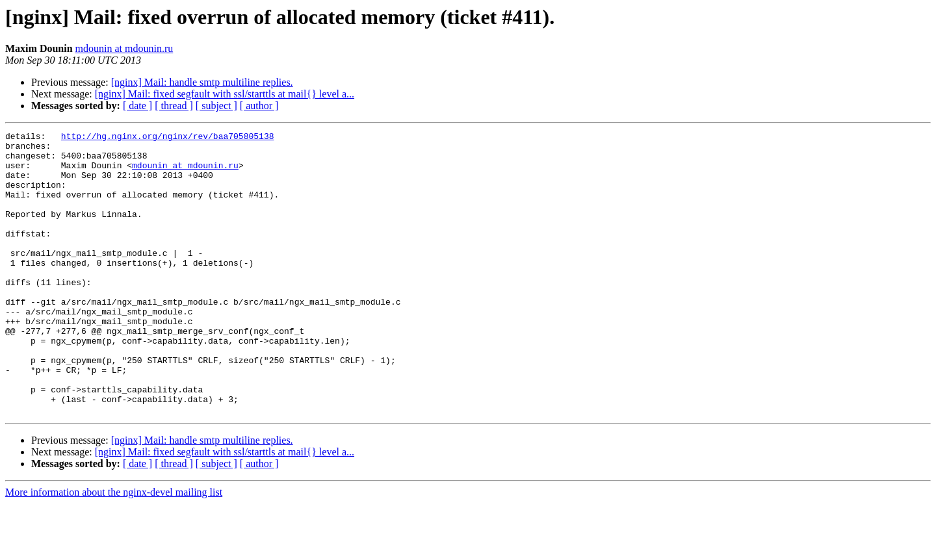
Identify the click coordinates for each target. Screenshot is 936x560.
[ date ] (137, 106)
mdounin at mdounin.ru (124, 48)
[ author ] (259, 106)
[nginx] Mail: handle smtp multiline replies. (202, 82)
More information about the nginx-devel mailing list (114, 549)
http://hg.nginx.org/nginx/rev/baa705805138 (168, 138)
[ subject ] (216, 106)
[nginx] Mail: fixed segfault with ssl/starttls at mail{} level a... (225, 94)
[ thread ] (174, 106)
